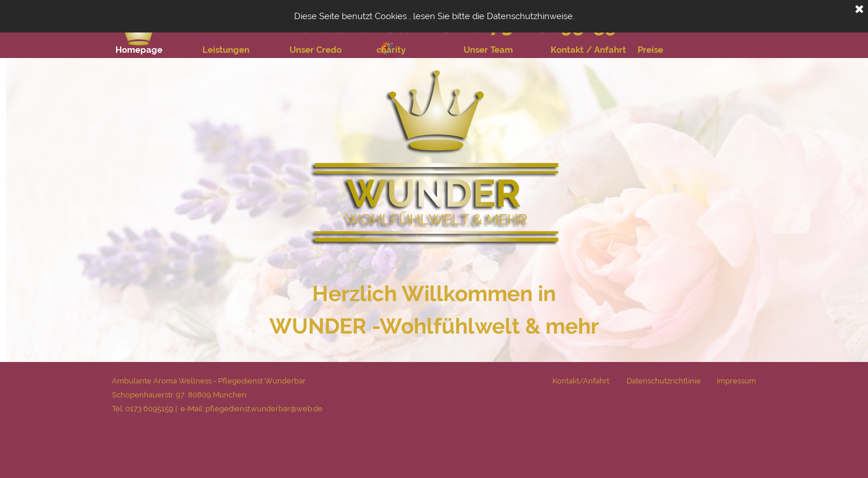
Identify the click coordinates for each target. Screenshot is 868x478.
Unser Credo (316, 50)
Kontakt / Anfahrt (588, 50)
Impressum (736, 381)
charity (391, 50)
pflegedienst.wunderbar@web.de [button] (263, 408)
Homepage (139, 50)
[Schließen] (859, 10)
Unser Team (488, 50)
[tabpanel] (434, 310)
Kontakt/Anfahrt (581, 381)
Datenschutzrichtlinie (664, 381)
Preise (650, 50)
